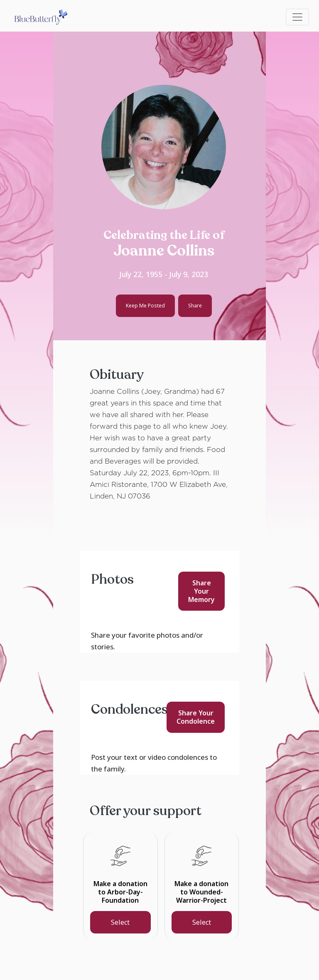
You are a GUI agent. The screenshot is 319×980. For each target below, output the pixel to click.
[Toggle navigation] (297, 17)
